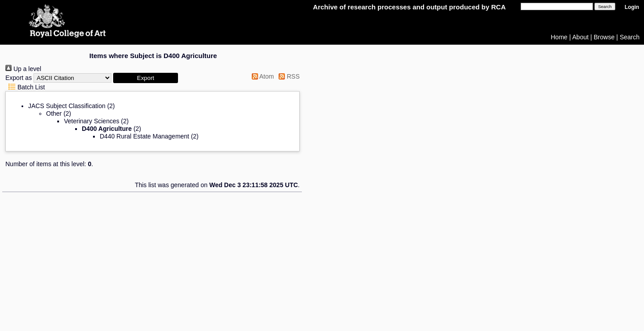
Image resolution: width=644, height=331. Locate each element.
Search (630, 37)
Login (632, 7)
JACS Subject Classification (67, 106)
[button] (146, 78)
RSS (288, 76)
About (581, 37)
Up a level (23, 69)
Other (54, 113)
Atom (261, 76)
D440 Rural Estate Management (144, 136)
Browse (604, 37)
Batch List (25, 87)
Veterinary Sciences (92, 121)
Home (559, 37)
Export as (19, 78)
